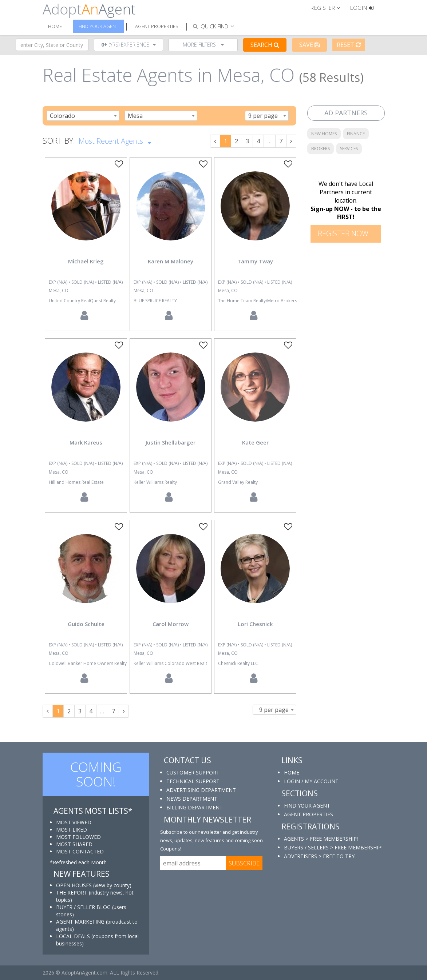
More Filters (203, 45)
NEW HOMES (324, 134)
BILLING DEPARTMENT (195, 807)
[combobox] (83, 116)
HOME (292, 772)
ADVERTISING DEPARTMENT (201, 790)
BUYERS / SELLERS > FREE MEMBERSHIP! (333, 847)
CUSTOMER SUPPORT (193, 772)
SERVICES (349, 149)
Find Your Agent (98, 26)
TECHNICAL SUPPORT (193, 781)
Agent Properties (157, 26)
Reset (349, 45)
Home (55, 26)
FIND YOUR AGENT (307, 806)
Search (265, 45)
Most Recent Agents (115, 140)
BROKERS (321, 149)
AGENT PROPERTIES (309, 814)
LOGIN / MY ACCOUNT (311, 781)
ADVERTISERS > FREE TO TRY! (320, 856)
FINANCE (356, 134)
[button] (329, 7)
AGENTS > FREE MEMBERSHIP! (321, 839)
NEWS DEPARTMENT (192, 799)
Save (309, 45)
